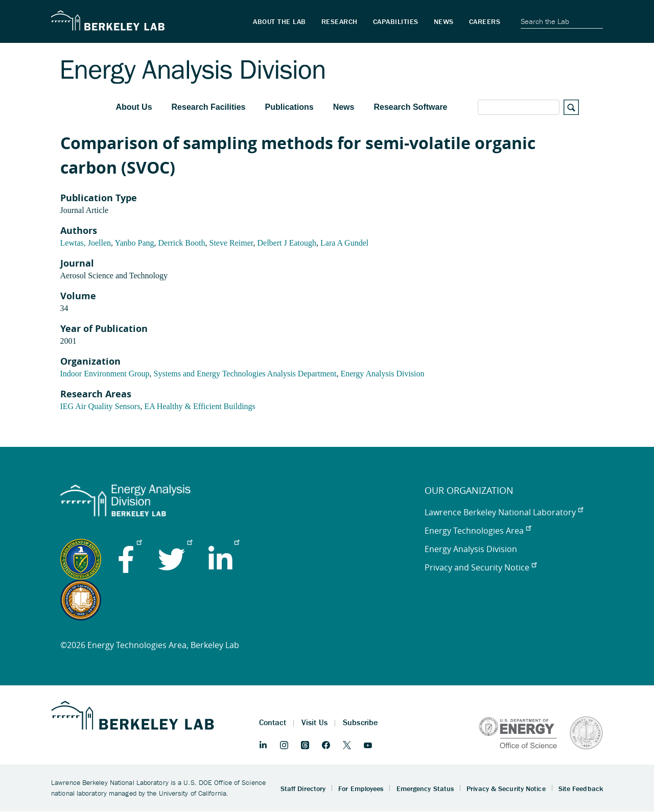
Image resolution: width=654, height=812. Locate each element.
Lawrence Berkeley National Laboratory (504, 512)
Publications (289, 107)
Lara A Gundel (344, 243)
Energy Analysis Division (382, 374)
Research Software (410, 107)
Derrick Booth (182, 243)
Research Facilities (209, 107)
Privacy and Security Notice (481, 567)
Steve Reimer (231, 243)
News (344, 107)
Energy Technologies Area (478, 531)
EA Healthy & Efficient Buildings (200, 406)
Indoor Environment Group (105, 374)
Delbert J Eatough (287, 243)
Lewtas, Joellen (86, 243)
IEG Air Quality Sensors (100, 406)
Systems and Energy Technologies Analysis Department (245, 374)
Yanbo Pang (134, 243)
